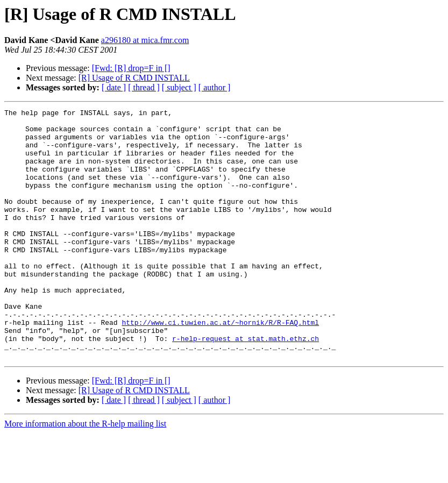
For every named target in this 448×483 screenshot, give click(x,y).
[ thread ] (144, 87)
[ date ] (114, 87)
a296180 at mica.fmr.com (145, 40)
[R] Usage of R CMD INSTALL (134, 78)
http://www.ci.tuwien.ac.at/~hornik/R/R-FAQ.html (220, 366)
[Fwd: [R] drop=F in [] (131, 68)
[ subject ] (179, 87)
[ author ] (215, 87)
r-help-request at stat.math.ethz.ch (246, 385)
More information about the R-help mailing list (85, 474)
